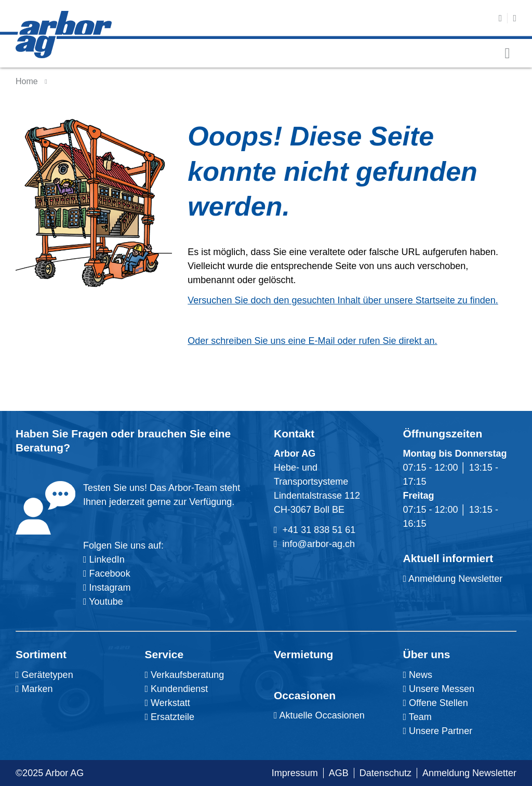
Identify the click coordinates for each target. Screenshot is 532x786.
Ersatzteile (170, 717)
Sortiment (41, 654)
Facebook (109, 574)
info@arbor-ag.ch (319, 544)
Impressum (295, 773)
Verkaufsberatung (185, 675)
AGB (339, 773)
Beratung (39, 448)
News (418, 675)
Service (164, 654)
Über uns (427, 654)
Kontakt (294, 434)
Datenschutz (385, 773)
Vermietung (303, 654)
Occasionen (305, 695)
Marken (34, 689)
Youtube (103, 602)
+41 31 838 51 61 (319, 530)
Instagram (109, 588)
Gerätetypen (44, 675)
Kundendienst (177, 689)
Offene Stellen (436, 703)
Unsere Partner (438, 731)
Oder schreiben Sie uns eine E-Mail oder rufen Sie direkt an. (312, 341)
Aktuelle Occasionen (319, 715)
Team (417, 717)
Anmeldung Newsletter (453, 579)
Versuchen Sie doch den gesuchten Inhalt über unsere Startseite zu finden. (343, 300)
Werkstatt (168, 703)
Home (27, 81)
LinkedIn (107, 559)
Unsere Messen (439, 689)
